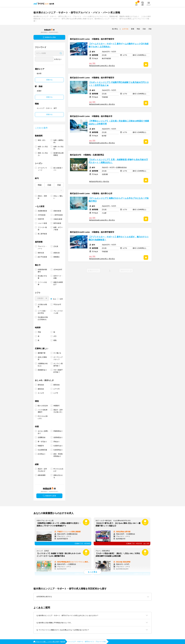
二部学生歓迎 (58, 215)
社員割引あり (58, 446)
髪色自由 (41, 385)
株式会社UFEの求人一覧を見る (99, 181)
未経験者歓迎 (42, 211)
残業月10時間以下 (58, 283)
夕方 (55, 336)
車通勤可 (57, 406)
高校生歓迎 (57, 211)
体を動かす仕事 (42, 277)
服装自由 (41, 389)
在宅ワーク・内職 (58, 277)
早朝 (39, 332)
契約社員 (41, 253)
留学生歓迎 (57, 223)
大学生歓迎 (42, 215)
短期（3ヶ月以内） (58, 148)
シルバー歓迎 (42, 223)
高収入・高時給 (42, 197)
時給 (40, 185)
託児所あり (42, 454)
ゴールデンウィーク (42, 169)
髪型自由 (57, 385)
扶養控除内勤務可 (42, 271)
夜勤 (55, 340)
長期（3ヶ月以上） (43, 154)
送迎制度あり (58, 437)
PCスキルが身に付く (43, 417)
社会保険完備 (42, 450)
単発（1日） (42, 140)
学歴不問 (41, 219)
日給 (49, 185)
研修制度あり (58, 431)
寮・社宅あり (42, 442)
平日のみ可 (57, 304)
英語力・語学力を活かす (42, 470)
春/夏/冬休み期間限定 (58, 154)
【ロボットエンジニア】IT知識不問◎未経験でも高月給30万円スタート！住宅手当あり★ (119, 84)
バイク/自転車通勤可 (43, 411)
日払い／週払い (58, 197)
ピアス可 (57, 389)
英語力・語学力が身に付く (58, 411)
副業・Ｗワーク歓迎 (58, 228)
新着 (133, 29)
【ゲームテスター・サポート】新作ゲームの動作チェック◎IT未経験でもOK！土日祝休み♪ (119, 45)
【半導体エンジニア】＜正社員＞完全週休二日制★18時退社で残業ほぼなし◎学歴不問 (119, 122)
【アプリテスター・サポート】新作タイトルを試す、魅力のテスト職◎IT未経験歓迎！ (119, 238)
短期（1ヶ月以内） (43, 148)
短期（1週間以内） (58, 141)
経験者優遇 (42, 475)
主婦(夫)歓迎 (58, 219)
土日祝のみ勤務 (42, 306)
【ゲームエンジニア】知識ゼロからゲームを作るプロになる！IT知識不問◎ (119, 200)
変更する (49, 80)
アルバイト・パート (42, 247)
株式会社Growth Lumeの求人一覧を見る (102, 66)
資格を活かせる (58, 476)
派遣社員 (57, 253)
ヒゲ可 (56, 393)
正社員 (56, 246)
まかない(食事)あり (43, 432)
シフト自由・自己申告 (42, 312)
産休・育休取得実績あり (58, 455)
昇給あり (57, 442)
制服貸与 (41, 446)
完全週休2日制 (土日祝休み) (43, 318)
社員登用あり (58, 450)
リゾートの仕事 (42, 283)
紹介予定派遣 (42, 257)
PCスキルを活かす (58, 470)
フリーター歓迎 (42, 228)
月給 (59, 185)
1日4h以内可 (58, 270)
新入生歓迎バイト (58, 169)
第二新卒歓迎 (42, 234)
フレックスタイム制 (58, 312)
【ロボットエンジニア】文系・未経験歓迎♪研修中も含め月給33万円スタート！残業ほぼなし (118, 161)
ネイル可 (41, 393)
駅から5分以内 (43, 406)
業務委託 (57, 257)
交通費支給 (42, 437)
